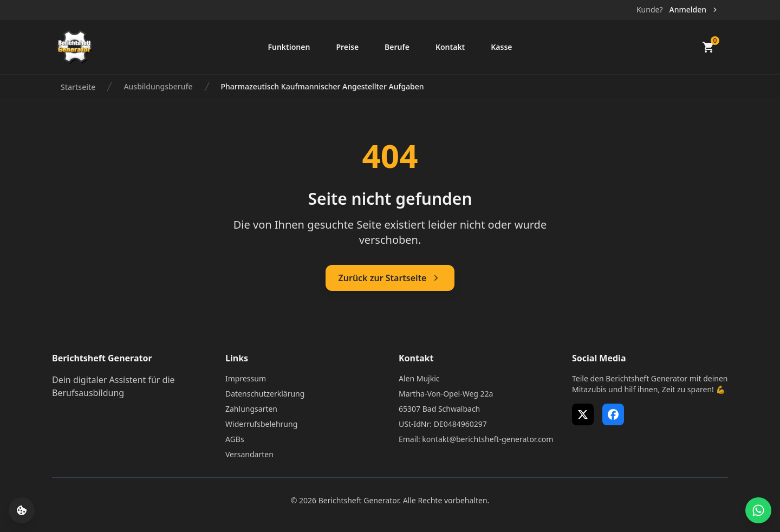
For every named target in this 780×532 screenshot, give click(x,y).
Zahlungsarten (251, 409)
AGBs (235, 439)
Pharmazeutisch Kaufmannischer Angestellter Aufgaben (323, 86)
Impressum (246, 378)
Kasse (501, 47)
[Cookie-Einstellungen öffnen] (22, 510)
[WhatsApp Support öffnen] (758, 510)
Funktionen (289, 47)
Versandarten (249, 454)
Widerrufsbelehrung (261, 424)
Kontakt (450, 47)
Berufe (397, 47)
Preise (347, 47)
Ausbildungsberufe (158, 86)
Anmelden (694, 9)
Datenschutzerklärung (265, 394)
